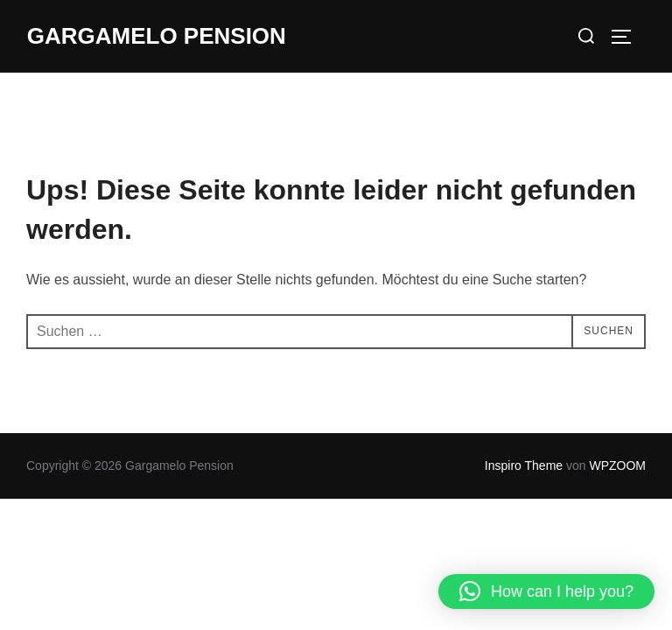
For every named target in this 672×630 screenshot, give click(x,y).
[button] (546, 591)
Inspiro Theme (524, 465)
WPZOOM (617, 465)
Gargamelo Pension (157, 36)
